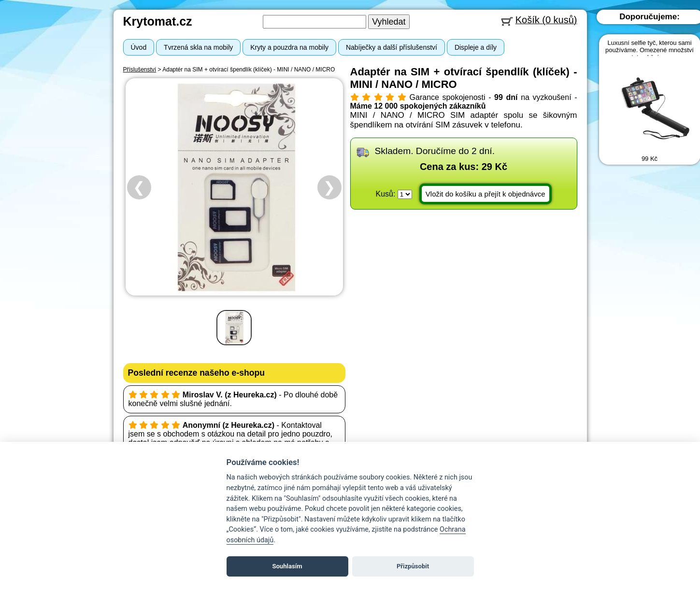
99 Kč (650, 159)
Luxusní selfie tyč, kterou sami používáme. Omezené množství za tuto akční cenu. (650, 50)
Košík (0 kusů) (546, 20)
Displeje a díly (476, 47)
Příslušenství (140, 70)
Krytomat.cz (158, 21)
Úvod (139, 47)
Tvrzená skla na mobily (198, 47)
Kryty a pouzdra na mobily (289, 47)
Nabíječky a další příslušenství (392, 47)
